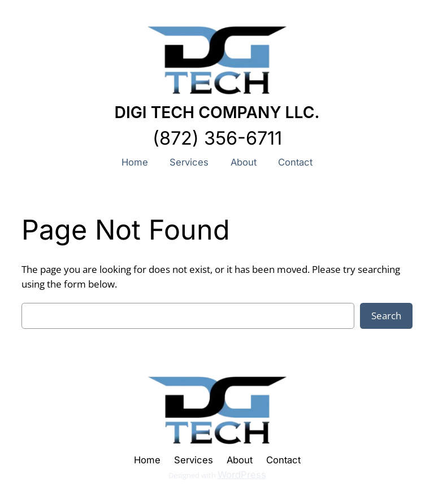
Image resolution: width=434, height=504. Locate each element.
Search (386, 316)
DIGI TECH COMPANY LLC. (217, 112)
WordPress (242, 475)
